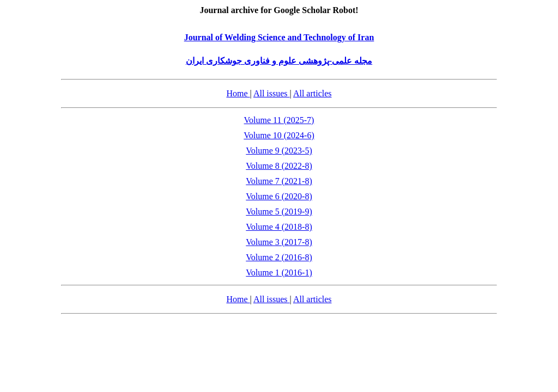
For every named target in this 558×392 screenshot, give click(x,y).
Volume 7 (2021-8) (279, 181)
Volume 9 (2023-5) (279, 151)
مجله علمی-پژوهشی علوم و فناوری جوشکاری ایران (279, 61)
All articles (313, 93)
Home (238, 93)
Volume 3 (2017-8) (279, 242)
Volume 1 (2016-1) (279, 272)
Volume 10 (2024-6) (279, 135)
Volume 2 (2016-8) (279, 257)
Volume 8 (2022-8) (279, 166)
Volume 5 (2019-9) (279, 212)
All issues (272, 93)
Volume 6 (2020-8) (279, 196)
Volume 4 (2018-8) (279, 227)
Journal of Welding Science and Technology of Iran (279, 37)
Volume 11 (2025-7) (279, 120)
